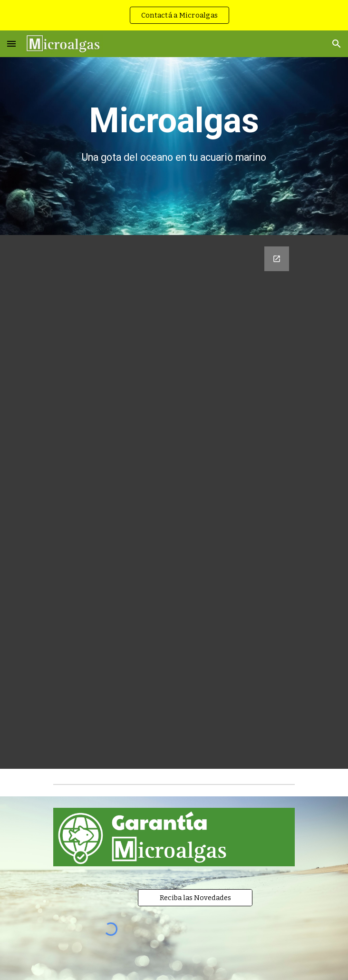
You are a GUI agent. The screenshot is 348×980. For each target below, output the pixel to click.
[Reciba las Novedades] (195, 898)
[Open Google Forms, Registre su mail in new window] (277, 259)
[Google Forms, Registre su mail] (174, 502)
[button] (11, 44)
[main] (174, 132)
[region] (174, 15)
